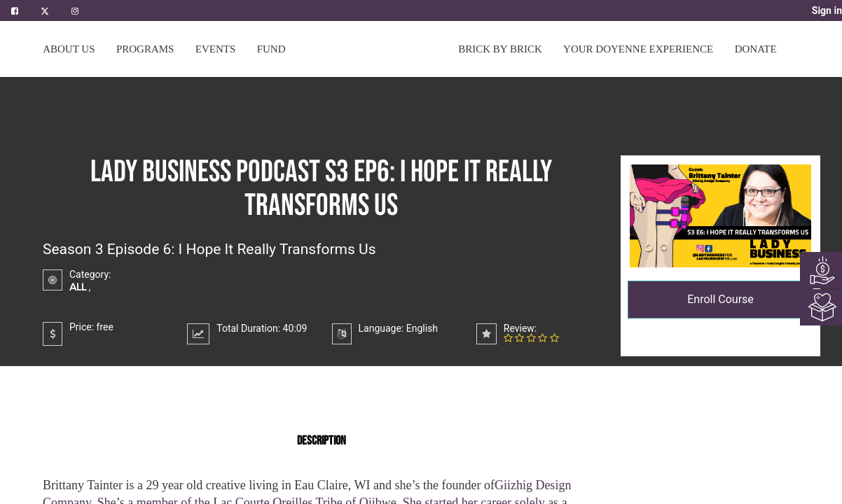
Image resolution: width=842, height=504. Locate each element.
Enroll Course (720, 299)
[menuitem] (271, 49)
